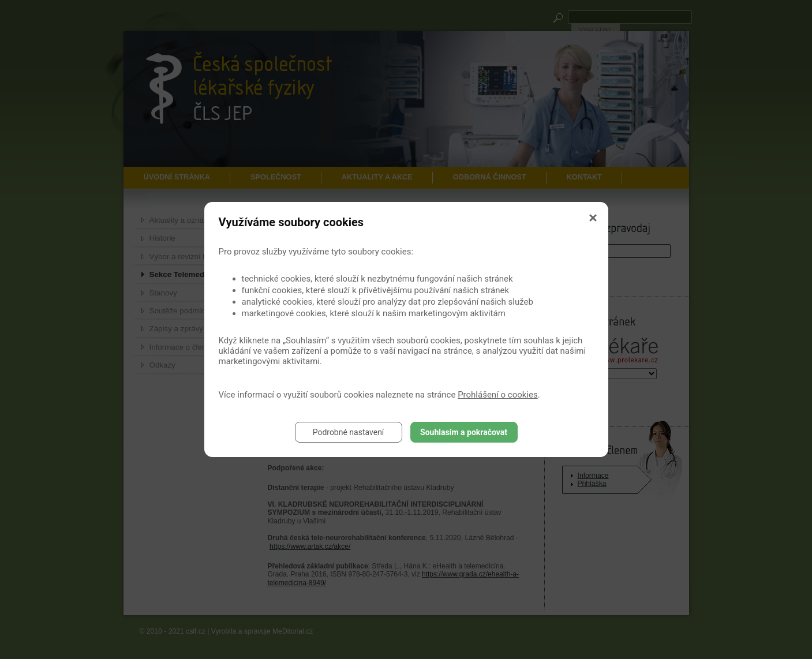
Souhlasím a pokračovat (464, 432)
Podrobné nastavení (349, 432)
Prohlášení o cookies (498, 395)
